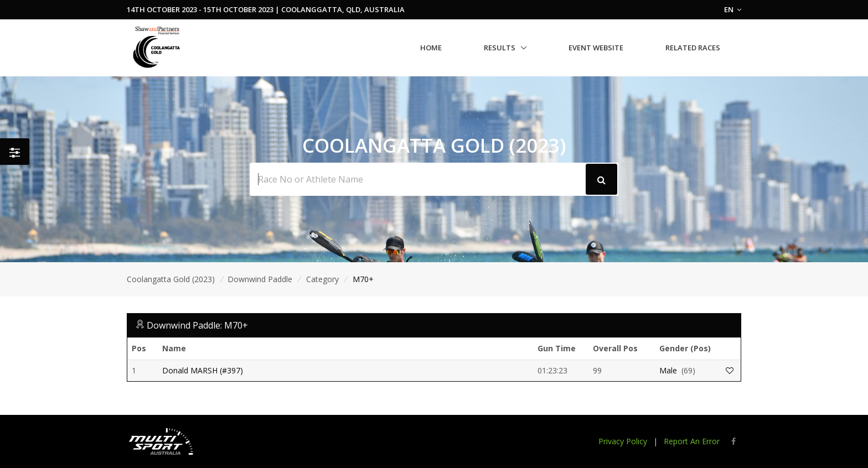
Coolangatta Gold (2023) (171, 279)
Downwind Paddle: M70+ (197, 325)
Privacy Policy (623, 441)
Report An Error (692, 441)
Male (668, 370)
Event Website (596, 48)
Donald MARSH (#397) (203, 370)
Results (500, 48)
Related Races (693, 48)
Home (431, 48)
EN (733, 9)
